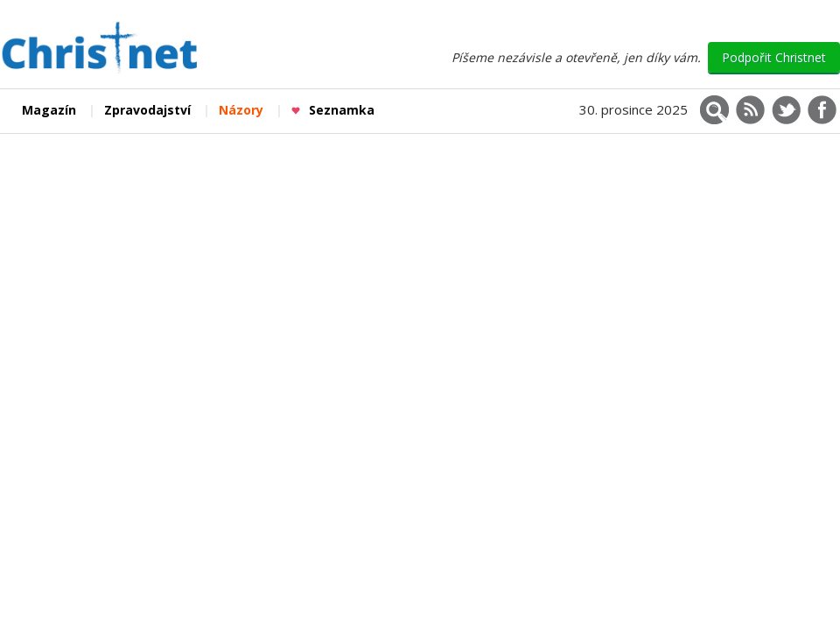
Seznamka (333, 110)
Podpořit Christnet (774, 57)
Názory (241, 110)
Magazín (49, 110)
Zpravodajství (147, 110)
